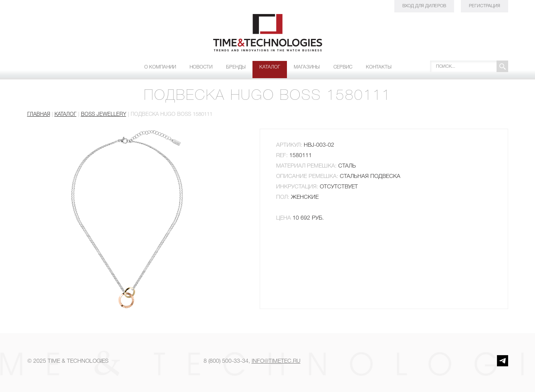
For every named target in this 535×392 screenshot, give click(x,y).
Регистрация (485, 6)
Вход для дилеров (424, 6)
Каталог (270, 67)
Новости (201, 67)
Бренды (236, 67)
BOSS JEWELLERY (104, 114)
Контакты (379, 67)
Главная (39, 114)
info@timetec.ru (276, 361)
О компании (160, 67)
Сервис (343, 67)
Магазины (307, 67)
